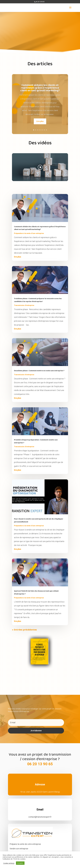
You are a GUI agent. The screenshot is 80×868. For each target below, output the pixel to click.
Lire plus (40, 118)
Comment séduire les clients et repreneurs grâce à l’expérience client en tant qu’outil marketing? (40, 85)
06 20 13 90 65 (40, 761)
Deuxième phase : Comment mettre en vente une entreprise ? (39, 367)
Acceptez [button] (20, 863)
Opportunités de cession (20, 850)
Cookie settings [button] (9, 863)
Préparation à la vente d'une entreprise (29, 230)
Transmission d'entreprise (24, 302)
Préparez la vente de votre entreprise (25, 841)
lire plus (18, 254)
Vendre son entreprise (19, 845)
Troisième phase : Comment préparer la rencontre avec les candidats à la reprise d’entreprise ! (38, 297)
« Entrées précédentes (24, 626)
